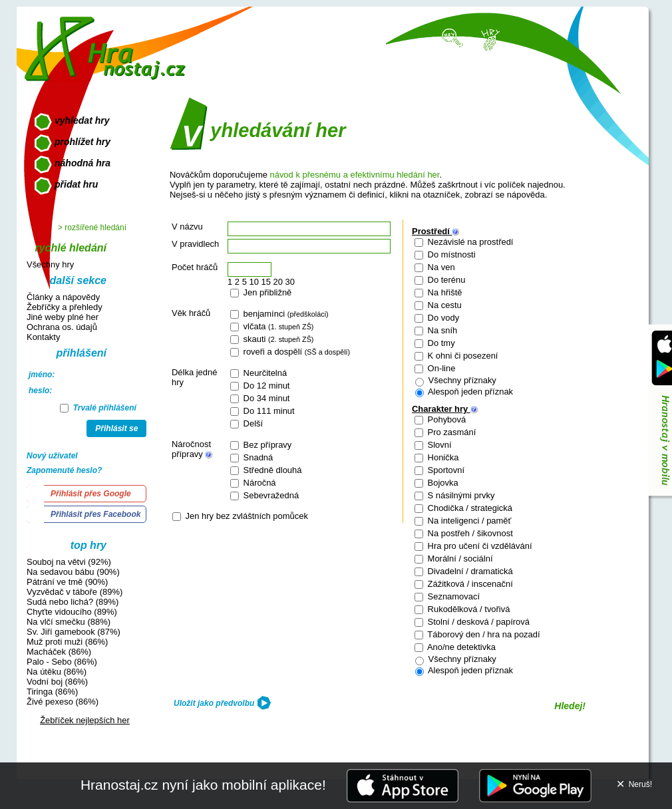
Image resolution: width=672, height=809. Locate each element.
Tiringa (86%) (52, 692)
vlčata (277, 326)
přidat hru (76, 184)
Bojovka (442, 483)
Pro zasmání (450, 432)
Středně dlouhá (271, 470)
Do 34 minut (265, 398)
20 (278, 282)
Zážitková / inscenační (469, 584)
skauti (277, 339)
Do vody (442, 318)
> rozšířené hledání (92, 228)
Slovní (438, 445)
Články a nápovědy (63, 297)
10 (253, 282)
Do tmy (440, 343)
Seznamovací (452, 596)
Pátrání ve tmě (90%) (67, 582)
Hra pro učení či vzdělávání (479, 546)
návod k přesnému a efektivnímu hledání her (354, 175)
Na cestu (443, 305)
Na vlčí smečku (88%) (69, 622)
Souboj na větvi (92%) (69, 562)
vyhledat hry (82, 120)
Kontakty (43, 337)
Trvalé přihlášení (98, 408)
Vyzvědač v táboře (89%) (75, 592)
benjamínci (285, 314)
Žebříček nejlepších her (85, 720)
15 (266, 282)
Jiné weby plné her (63, 317)
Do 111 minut (268, 411)
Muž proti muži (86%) (67, 642)
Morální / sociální (459, 559)
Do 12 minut (265, 386)
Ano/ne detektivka (460, 647)
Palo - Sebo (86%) (62, 662)
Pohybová (445, 419)
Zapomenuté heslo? (64, 470)
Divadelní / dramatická (469, 571)
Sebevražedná (270, 495)
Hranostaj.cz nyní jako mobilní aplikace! (203, 785)
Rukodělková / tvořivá (467, 609)
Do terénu (445, 280)
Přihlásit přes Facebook (95, 514)
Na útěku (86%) (57, 672)
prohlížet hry (83, 142)
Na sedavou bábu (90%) (73, 572)
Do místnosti (450, 254)
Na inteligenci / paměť (468, 521)
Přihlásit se (116, 428)
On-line (440, 368)
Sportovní (445, 470)
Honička (442, 457)
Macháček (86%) (59, 652)
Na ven (440, 267)
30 (290, 282)
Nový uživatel (52, 456)
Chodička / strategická (469, 508)
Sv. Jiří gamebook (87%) (74, 632)
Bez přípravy (266, 445)
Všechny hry (50, 264)
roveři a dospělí (295, 352)
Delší (252, 423)
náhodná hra (83, 163)
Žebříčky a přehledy (65, 307)
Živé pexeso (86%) (63, 702)
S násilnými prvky (460, 495)
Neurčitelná (264, 373)
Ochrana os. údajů (62, 327)
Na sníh (441, 330)
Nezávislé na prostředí (469, 242)
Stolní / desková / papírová (477, 622)
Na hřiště (443, 292)
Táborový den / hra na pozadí (483, 634)
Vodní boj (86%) (57, 682)
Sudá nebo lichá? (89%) (73, 602)
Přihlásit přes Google (91, 494)
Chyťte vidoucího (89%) (72, 612)
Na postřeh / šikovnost (469, 533)
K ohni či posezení (461, 356)
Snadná (257, 457)
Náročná (258, 483)
